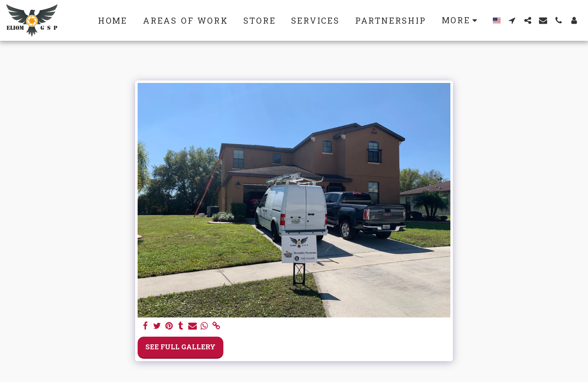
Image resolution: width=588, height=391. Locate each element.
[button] (512, 20)
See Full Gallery (180, 347)
